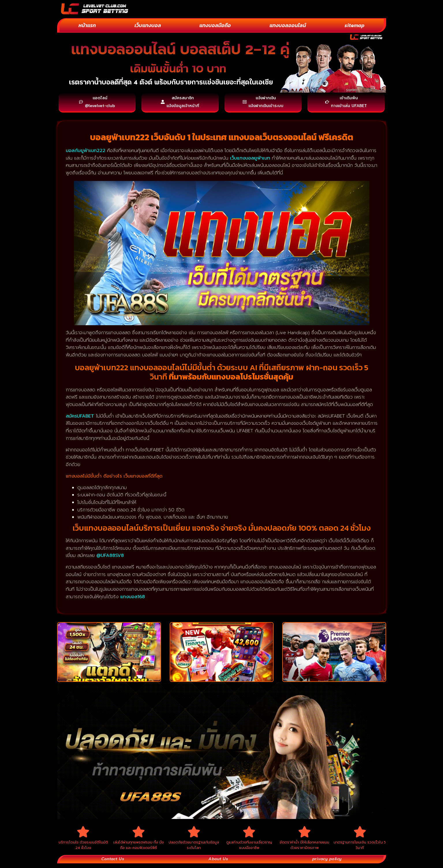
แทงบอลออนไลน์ (288, 25)
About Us (217, 863)
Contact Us (113, 863)
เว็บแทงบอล (148, 25)
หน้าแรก (87, 25)
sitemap (355, 25)
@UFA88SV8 (110, 558)
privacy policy (326, 863)
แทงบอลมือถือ (215, 25)
